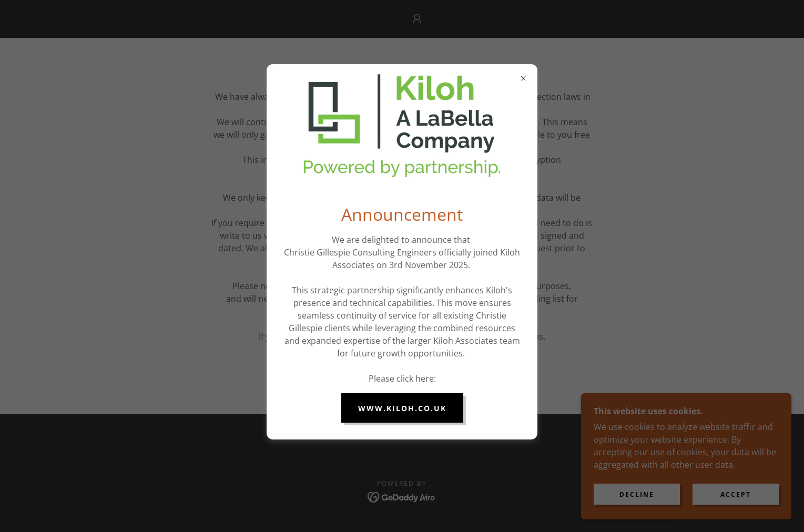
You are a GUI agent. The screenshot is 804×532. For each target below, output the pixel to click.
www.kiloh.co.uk (402, 408)
